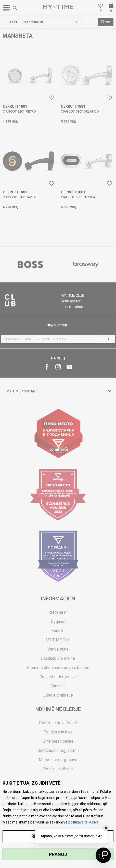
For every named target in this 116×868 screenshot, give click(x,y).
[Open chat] (103, 855)
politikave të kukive (83, 822)
